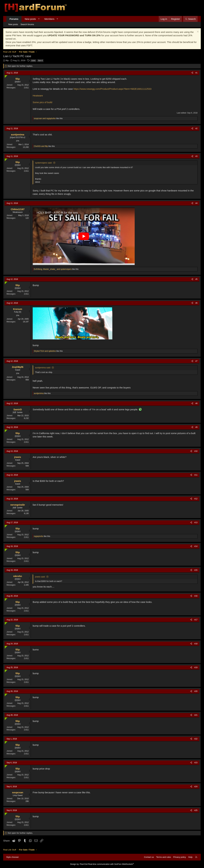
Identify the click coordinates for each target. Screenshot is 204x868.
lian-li (40, 61)
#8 (196, 403)
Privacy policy (180, 857)
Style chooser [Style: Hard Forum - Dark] (13, 857)
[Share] (192, 73)
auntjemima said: (43, 368)
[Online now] (5, 76)
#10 (196, 451)
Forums (14, 19)
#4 (196, 203)
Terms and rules (164, 857)
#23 (196, 763)
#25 (196, 810)
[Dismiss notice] (197, 32)
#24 (196, 787)
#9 (196, 427)
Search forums (27, 24)
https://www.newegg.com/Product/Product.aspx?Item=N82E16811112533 (112, 89)
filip (7, 60)
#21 (196, 715)
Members (49, 19)
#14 (196, 546)
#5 (196, 279)
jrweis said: (40, 577)
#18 (196, 644)
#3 (196, 156)
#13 (196, 523)
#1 (196, 73)
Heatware (38, 96)
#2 (196, 129)
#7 (196, 361)
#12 (196, 499)
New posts (30, 19)
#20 (196, 691)
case (33, 61)
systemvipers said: (44, 163)
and (45, 118)
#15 (196, 570)
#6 (196, 303)
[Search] (190, 19)
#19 (196, 667)
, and (53, 269)
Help (190, 857)
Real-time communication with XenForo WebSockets (111, 864)
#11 (196, 475)
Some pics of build (42, 102)
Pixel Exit (84, 864)
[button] (39, 19)
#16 (196, 596)
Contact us (149, 857)
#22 (196, 739)
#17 (196, 620)
